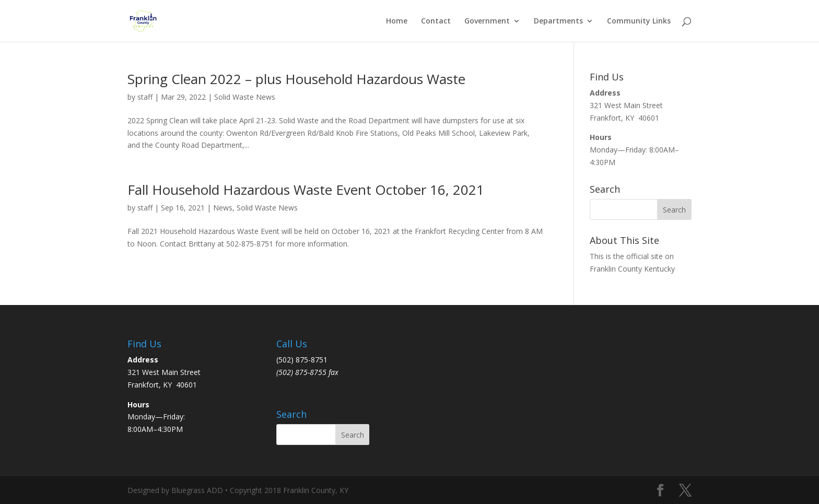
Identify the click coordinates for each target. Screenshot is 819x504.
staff (145, 97)
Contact (436, 21)
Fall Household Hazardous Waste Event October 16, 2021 (306, 190)
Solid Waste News (245, 97)
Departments (558, 21)
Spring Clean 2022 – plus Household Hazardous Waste (296, 79)
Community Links (639, 21)
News (223, 208)
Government (487, 21)
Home (397, 21)
